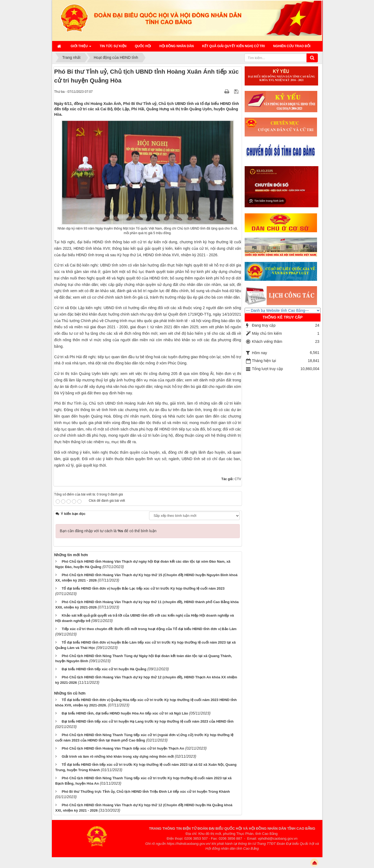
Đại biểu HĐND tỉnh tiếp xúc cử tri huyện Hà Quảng (104, 669)
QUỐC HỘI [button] (143, 46)
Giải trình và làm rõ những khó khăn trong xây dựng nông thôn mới (118, 756)
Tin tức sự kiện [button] (113, 46)
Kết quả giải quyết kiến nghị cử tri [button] (234, 46)
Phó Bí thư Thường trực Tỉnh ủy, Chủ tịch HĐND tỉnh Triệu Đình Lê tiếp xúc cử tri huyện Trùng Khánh (146, 792)
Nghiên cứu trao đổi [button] (292, 46)
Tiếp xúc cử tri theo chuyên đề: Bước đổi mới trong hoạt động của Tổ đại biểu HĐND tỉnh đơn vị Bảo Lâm (149, 629)
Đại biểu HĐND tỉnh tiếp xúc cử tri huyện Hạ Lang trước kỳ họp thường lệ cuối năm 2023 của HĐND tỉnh (148, 721)
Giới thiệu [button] (81, 48)
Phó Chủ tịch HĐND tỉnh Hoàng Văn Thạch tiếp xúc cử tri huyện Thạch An (123, 748)
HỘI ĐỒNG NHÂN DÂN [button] (176, 46)
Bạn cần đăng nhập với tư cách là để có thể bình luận (108, 531)
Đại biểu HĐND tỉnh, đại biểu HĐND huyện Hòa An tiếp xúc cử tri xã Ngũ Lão (125, 713)
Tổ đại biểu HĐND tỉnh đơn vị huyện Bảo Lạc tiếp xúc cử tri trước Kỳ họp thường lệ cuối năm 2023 (143, 588)
